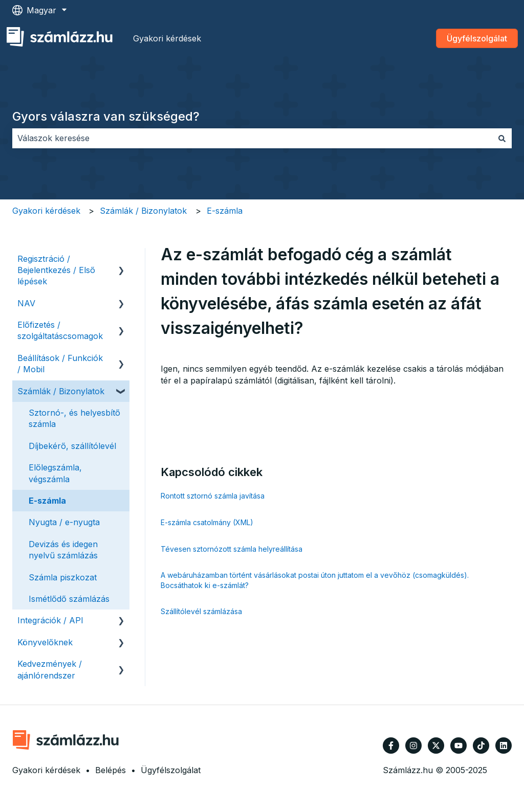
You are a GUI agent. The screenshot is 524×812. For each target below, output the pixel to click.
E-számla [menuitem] (47, 501)
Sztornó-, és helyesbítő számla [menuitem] (74, 418)
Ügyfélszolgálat (477, 38)
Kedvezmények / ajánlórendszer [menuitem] (50, 669)
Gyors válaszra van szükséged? (106, 116)
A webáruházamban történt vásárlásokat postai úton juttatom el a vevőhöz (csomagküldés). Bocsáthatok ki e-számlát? (315, 580)
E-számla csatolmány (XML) (207, 522)
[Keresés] (502, 138)
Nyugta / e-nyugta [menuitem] (64, 522)
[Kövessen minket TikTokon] (481, 746)
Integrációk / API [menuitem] (50, 620)
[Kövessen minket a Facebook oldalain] (391, 746)
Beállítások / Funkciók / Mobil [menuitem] (60, 364)
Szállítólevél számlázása (201, 611)
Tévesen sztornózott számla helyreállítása (232, 549)
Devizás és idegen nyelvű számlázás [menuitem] (63, 550)
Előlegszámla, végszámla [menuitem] (55, 473)
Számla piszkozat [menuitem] (63, 577)
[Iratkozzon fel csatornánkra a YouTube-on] (458, 746)
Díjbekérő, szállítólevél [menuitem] (72, 446)
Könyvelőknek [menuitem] (45, 642)
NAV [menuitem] (26, 303)
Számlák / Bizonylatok (143, 211)
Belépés (111, 770)
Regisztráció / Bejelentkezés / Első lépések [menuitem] (56, 270)
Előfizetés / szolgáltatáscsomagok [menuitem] (60, 330)
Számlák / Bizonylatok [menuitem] (61, 391)
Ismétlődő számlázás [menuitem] (69, 599)
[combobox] (252, 138)
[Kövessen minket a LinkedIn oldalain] (504, 746)
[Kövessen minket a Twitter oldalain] (436, 746)
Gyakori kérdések (167, 38)
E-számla (225, 211)
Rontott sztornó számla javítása (213, 496)
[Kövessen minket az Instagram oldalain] (413, 746)
